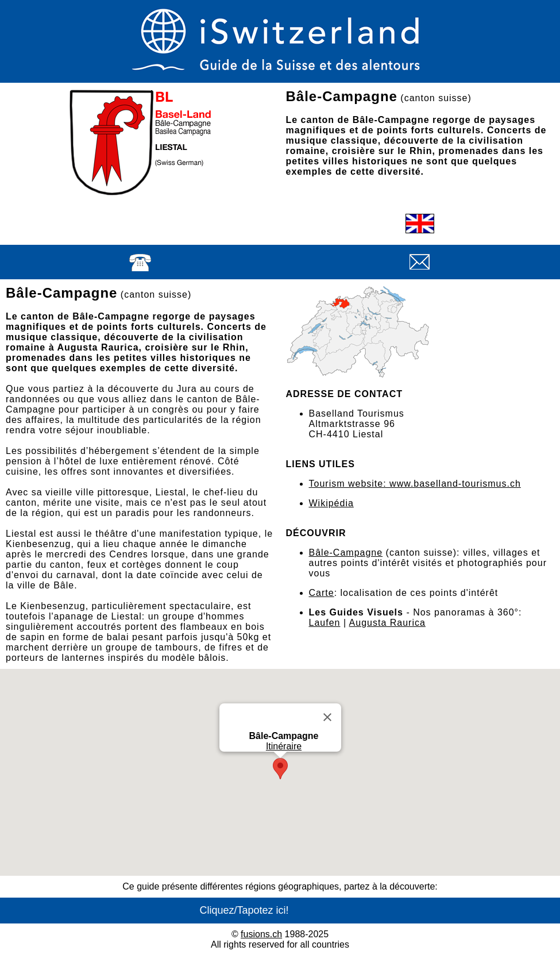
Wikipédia (331, 503)
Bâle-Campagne (346, 553)
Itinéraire (283, 746)
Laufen (325, 623)
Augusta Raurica (387, 623)
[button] (280, 769)
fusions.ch (261, 934)
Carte (322, 593)
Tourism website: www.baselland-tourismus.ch (415, 484)
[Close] (327, 717)
